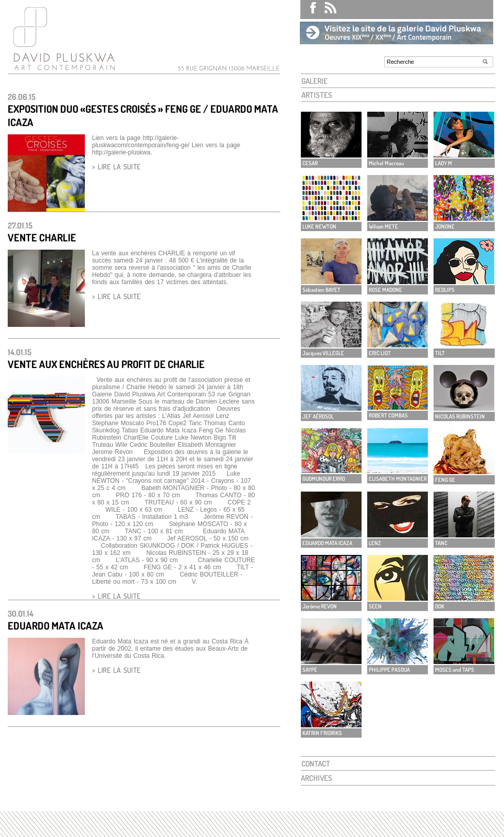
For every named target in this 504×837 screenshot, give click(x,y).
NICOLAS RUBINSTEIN (460, 416)
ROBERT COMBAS (388, 415)
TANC (441, 543)
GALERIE (314, 81)
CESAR (310, 163)
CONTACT (316, 764)
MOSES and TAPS (455, 670)
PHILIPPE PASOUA (389, 670)
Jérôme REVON (320, 606)
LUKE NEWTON (319, 226)
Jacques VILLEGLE (323, 353)
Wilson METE (383, 226)
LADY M (444, 163)
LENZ (375, 543)
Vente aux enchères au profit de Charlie (106, 364)
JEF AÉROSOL (318, 416)
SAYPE (310, 670)
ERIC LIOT (380, 353)
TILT (440, 353)
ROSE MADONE (385, 290)
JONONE (445, 226)
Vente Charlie (42, 237)
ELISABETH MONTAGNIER (398, 479)
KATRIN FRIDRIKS (322, 733)
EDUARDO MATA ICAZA (56, 625)
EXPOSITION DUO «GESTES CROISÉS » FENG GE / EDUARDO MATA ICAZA (143, 115)
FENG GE (445, 480)
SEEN (375, 606)
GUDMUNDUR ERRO (324, 479)
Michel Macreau (386, 163)
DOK (440, 606)
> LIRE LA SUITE (116, 167)
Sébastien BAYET (321, 290)
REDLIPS (445, 290)
